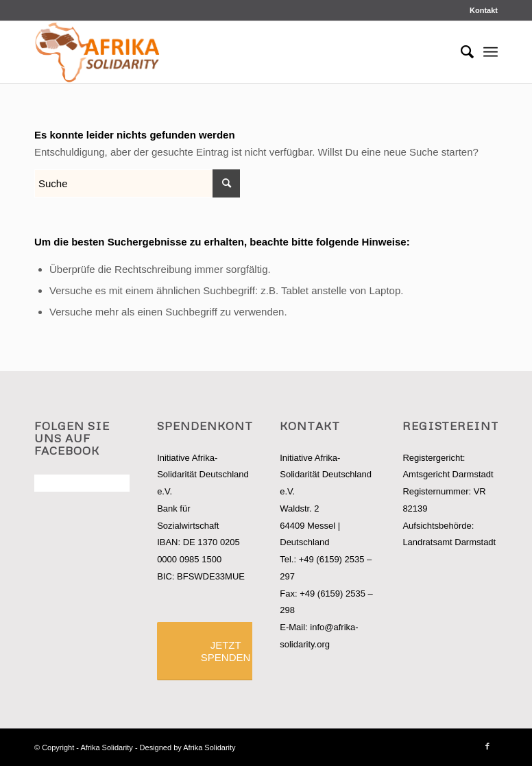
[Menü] (491, 52)
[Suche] (460, 52)
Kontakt (484, 10)
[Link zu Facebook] (487, 746)
